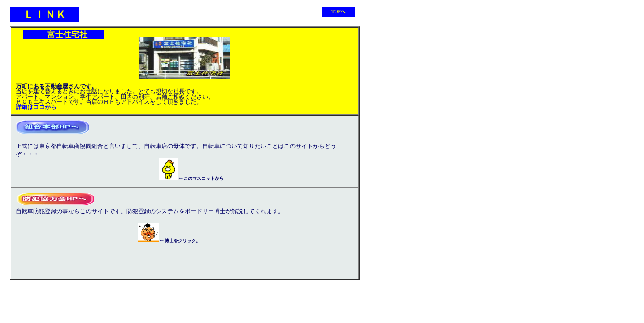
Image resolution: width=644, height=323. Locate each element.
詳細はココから (36, 107)
